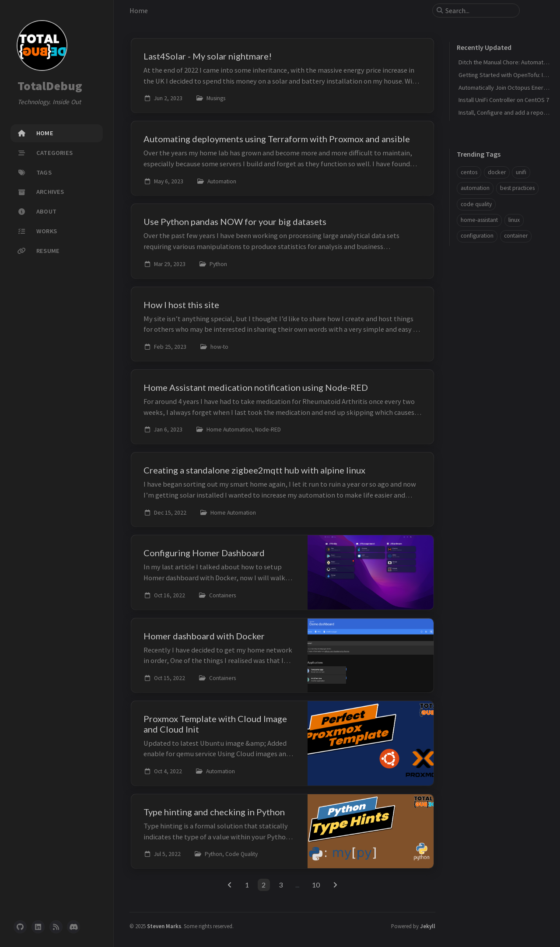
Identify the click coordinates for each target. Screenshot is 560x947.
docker (497, 172)
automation (475, 188)
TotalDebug (50, 86)
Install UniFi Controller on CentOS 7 (504, 100)
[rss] (56, 927)
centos (469, 172)
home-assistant (479, 220)
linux (514, 220)
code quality (476, 204)
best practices (517, 188)
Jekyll (428, 926)
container (516, 236)
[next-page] (335, 885)
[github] (20, 927)
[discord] (73, 927)
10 (316, 885)
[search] (479, 11)
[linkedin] (38, 927)
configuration (477, 236)
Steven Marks (164, 926)
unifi (521, 172)
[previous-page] (230, 885)
